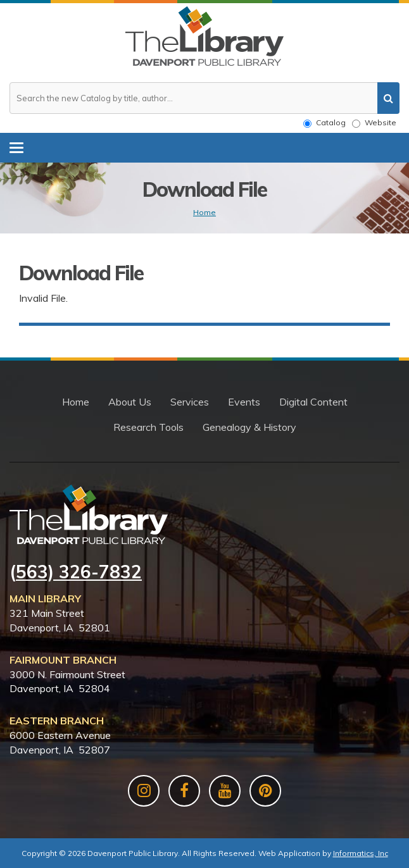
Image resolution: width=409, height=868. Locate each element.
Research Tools (148, 427)
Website (374, 123)
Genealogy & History (249, 427)
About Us (130, 402)
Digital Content (313, 402)
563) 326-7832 (79, 572)
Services (190, 402)
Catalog (324, 123)
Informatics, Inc (361, 853)
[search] (388, 98)
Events (244, 402)
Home (204, 212)
